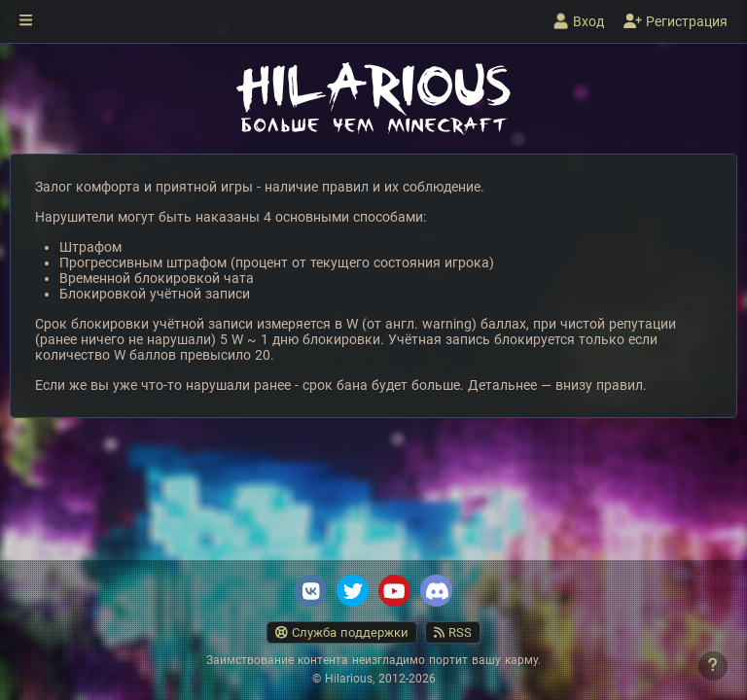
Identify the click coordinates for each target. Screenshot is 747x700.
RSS (453, 632)
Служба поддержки (342, 632)
